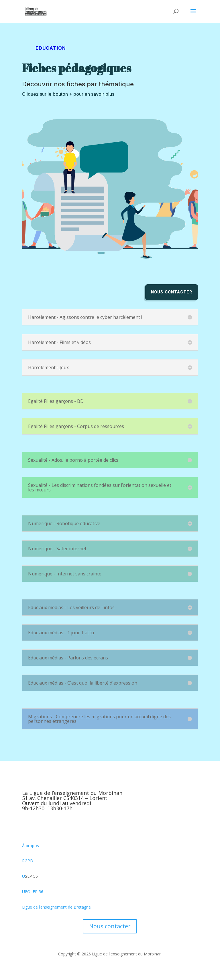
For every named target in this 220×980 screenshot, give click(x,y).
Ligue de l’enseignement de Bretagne (56, 907)
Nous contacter (172, 292)
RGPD (28, 861)
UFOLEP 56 (33, 892)
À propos (31, 846)
